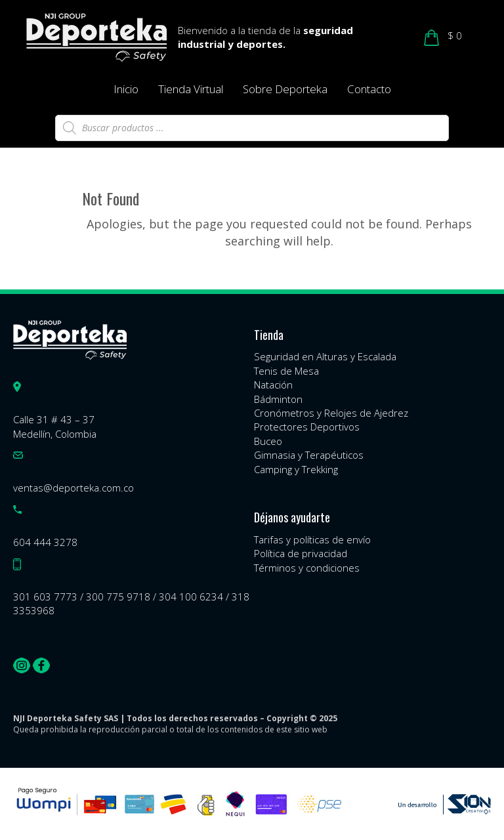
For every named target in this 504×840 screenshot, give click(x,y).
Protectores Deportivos (307, 427)
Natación (273, 385)
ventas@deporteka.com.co (73, 488)
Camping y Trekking (296, 469)
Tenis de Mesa (286, 371)
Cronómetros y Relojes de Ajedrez (331, 413)
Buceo (268, 441)
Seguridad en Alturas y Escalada (325, 356)
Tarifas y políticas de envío (312, 539)
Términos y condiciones (307, 568)
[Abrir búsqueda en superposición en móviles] (252, 128)
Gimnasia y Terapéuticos (309, 455)
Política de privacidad (301, 553)
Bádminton (278, 399)
